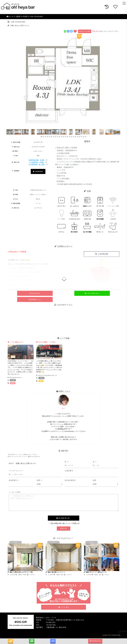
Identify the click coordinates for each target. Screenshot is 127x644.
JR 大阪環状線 (34, 162)
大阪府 (18, 17)
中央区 (25, 17)
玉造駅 (42, 160)
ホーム (10, 17)
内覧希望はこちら (35, 300)
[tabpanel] (21, 363)
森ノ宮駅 (42, 164)
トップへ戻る (64, 607)
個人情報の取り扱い (63, 518)
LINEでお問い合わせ (92, 293)
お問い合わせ (35, 293)
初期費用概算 (38, 172)
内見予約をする (95, 641)
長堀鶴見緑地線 (34, 160)
